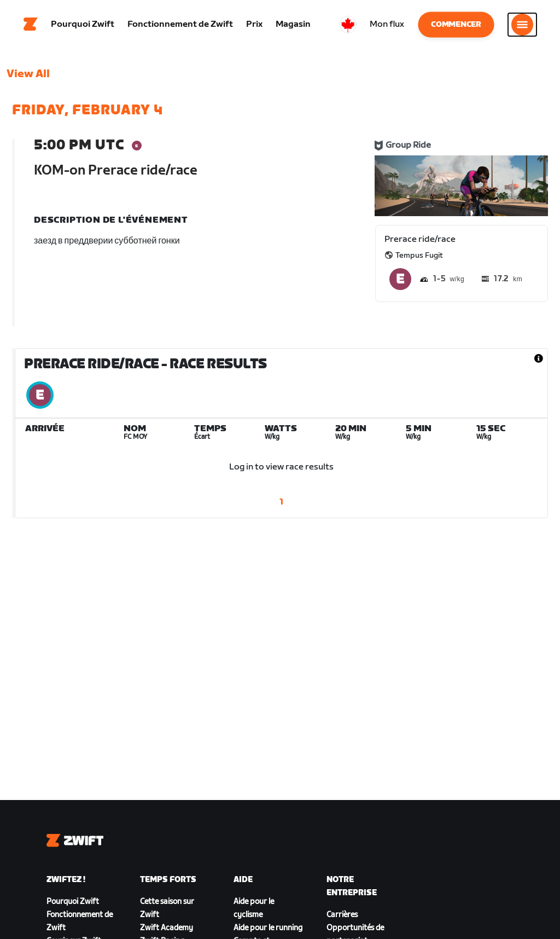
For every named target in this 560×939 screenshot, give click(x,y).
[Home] (31, 25)
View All (28, 74)
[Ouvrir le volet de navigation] (522, 25)
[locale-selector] (348, 25)
